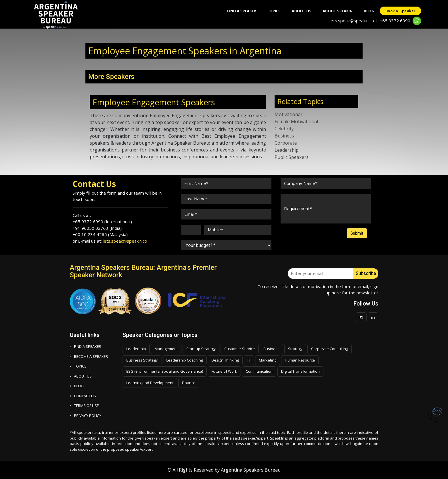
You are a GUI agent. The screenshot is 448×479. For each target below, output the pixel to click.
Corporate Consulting (330, 349)
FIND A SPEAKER (85, 346)
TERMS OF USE (84, 406)
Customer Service (240, 349)
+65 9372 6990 (395, 21)
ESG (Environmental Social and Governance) (165, 371)
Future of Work (224, 371)
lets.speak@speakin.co (352, 21)
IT (249, 360)
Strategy (295, 349)
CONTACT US (83, 396)
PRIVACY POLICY (85, 416)
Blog (368, 11)
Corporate (286, 143)
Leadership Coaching (185, 360)
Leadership (287, 150)
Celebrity (284, 129)
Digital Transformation (300, 371)
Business (284, 136)
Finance (189, 383)
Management (166, 349)
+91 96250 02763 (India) (97, 228)
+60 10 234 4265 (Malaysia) (100, 234)
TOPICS (78, 366)
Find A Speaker (240, 11)
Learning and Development (150, 383)
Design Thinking (225, 360)
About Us (300, 11)
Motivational (288, 114)
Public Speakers (292, 157)
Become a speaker (89, 356)
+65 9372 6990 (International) (102, 221)
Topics (272, 11)
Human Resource (300, 360)
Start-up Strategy (201, 349)
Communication (259, 371)
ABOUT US (81, 376)
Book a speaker (400, 11)
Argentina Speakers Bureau (251, 470)
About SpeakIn (337, 11)
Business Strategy (142, 360)
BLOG (77, 386)
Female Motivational (296, 121)
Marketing (268, 360)
